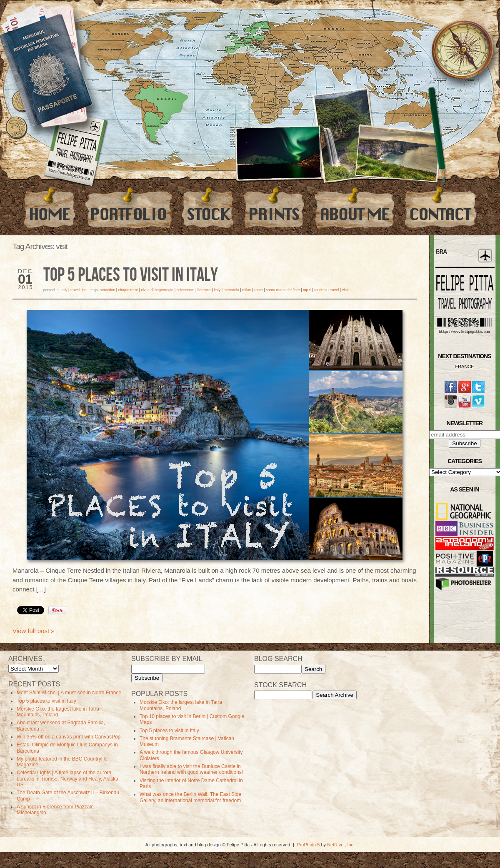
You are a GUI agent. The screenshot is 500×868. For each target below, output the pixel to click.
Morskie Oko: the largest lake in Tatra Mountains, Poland (58, 712)
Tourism (320, 290)
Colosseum (185, 290)
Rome (259, 290)
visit (345, 290)
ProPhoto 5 (308, 845)
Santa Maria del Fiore (283, 290)
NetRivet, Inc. (341, 845)
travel (334, 290)
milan (247, 290)
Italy (64, 290)
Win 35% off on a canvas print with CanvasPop (69, 737)
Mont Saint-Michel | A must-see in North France (69, 693)
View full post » (34, 631)
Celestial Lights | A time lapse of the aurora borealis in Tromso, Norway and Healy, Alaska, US (68, 779)
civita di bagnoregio (157, 290)
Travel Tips (79, 290)
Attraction (107, 290)
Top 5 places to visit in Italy (131, 275)
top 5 (307, 290)
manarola (232, 290)
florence (204, 290)
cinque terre (128, 290)
